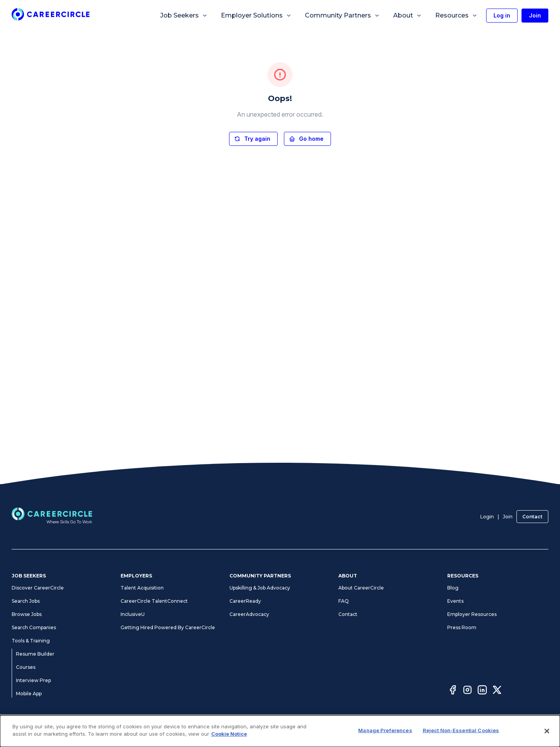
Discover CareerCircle (38, 588)
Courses (26, 667)
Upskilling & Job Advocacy (260, 588)
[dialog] (280, 731)
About (408, 16)
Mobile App (29, 694)
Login (487, 517)
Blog (453, 588)
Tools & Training (31, 641)
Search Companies (34, 627)
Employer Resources (472, 614)
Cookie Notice (229, 734)
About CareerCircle (361, 588)
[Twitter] (497, 691)
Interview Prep (33, 680)
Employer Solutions (256, 16)
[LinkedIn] (482, 691)
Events (455, 601)
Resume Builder (35, 654)
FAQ (344, 601)
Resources (456, 16)
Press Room (462, 627)
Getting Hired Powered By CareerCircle (168, 627)
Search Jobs (26, 601)
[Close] (547, 731)
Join (508, 517)
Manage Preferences (385, 730)
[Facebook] (453, 691)
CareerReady (245, 601)
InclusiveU (133, 614)
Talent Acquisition (142, 588)
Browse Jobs (27, 614)
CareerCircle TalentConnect (154, 601)
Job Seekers (184, 16)
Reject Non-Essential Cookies (461, 730)
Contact (532, 517)
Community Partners (342, 16)
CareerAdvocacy (249, 614)
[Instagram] (467, 691)
